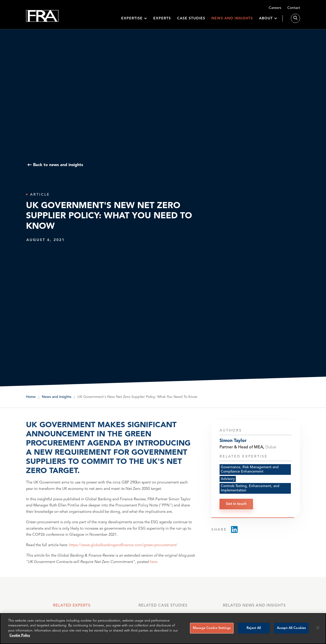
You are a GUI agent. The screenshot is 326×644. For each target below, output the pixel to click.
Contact (294, 8)
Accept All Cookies (291, 628)
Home (31, 397)
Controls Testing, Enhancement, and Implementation (250, 494)
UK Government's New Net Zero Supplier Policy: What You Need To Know (137, 397)
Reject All (254, 628)
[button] (134, 18)
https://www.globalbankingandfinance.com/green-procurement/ (123, 554)
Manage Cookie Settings (212, 628)
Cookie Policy (20, 635)
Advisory (228, 485)
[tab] (72, 608)
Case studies (191, 18)
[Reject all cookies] (318, 628)
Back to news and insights (58, 165)
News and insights (232, 18)
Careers (275, 8)
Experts (162, 18)
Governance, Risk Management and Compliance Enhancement (250, 475)
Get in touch (236, 510)
